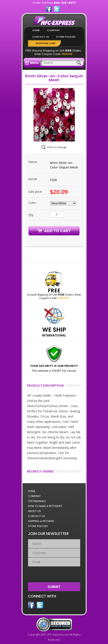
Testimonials (37, 501)
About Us (34, 511)
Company (53, 30)
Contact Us (41, 37)
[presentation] (54, 573)
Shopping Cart (46, 43)
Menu (32, 63)
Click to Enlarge (57, 147)
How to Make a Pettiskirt (45, 506)
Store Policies (66, 37)
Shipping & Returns (41, 521)
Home (36, 30)
